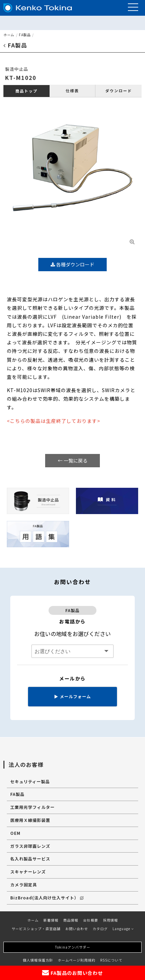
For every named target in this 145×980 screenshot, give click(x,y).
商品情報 (71, 920)
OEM (15, 833)
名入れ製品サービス (30, 859)
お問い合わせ (77, 929)
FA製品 (25, 35)
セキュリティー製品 (30, 781)
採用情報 (110, 920)
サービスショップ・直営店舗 (36, 929)
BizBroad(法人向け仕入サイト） (47, 898)
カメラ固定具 (24, 885)
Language (123, 929)
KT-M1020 (21, 78)
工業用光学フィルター (32, 807)
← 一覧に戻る (73, 460)
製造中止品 (17, 69)
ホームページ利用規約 (77, 960)
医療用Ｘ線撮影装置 (30, 820)
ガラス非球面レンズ (30, 846)
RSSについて (111, 960)
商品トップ (27, 91)
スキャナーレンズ (28, 872)
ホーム (9, 35)
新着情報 (51, 920)
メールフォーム (72, 696)
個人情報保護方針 (38, 960)
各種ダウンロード (72, 264)
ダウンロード (119, 91)
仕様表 (72, 91)
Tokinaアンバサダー (73, 947)
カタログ (100, 929)
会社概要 (91, 920)
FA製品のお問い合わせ (72, 973)
